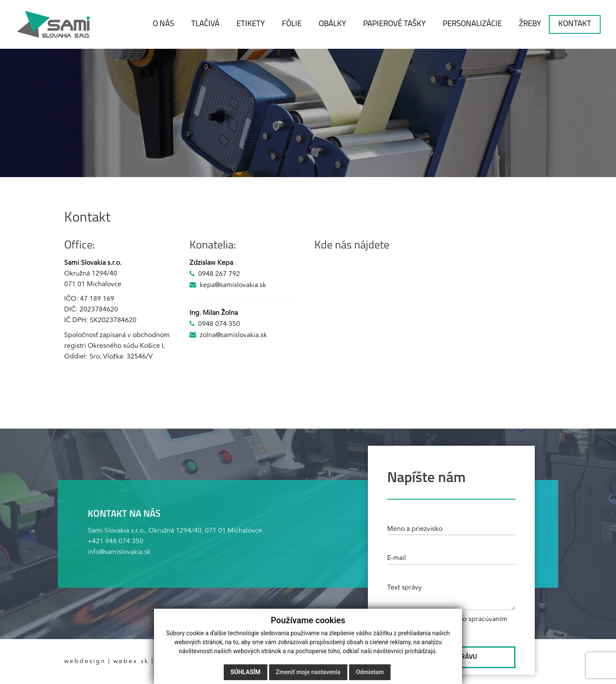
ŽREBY (530, 24)
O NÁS (163, 24)
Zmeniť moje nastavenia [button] (308, 672)
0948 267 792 (219, 274)
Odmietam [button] (370, 672)
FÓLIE (292, 24)
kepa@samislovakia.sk (233, 285)
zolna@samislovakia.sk (233, 335)
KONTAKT (575, 24)
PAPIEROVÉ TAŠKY (394, 24)
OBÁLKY (332, 24)
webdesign (85, 661)
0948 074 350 (219, 324)
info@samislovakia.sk (119, 552)
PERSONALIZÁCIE (472, 24)
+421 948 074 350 (115, 542)
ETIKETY (251, 24)
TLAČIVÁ (205, 24)
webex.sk (131, 661)
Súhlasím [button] (246, 672)
